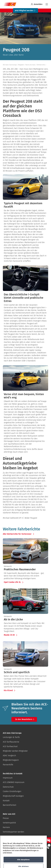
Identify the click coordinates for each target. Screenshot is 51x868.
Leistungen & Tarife (11, 737)
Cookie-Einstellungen (12, 791)
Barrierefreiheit (10, 805)
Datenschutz (8, 787)
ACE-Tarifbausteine (11, 742)
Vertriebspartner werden (13, 832)
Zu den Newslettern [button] (25, 719)
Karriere (6, 827)
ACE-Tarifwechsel (10, 746)
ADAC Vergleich (9, 756)
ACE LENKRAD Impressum (14, 782)
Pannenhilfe (8, 765)
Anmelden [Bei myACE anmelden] (37, 4)
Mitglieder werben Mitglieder (15, 751)
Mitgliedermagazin (11, 760)
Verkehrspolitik (9, 823)
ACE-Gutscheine (10, 836)
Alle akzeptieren (23, 863)
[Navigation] (47, 4)
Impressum (8, 778)
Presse (6, 818)
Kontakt (6, 801)
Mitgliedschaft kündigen (13, 796)
